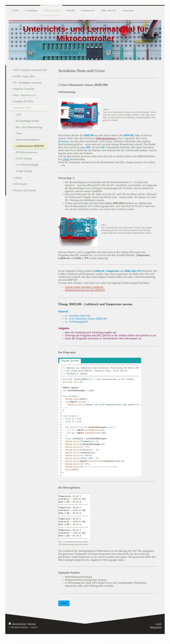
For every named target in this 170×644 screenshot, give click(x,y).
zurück (64, 603)
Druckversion (18, 624)
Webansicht (156, 627)
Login (158, 624)
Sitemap (32, 624)
